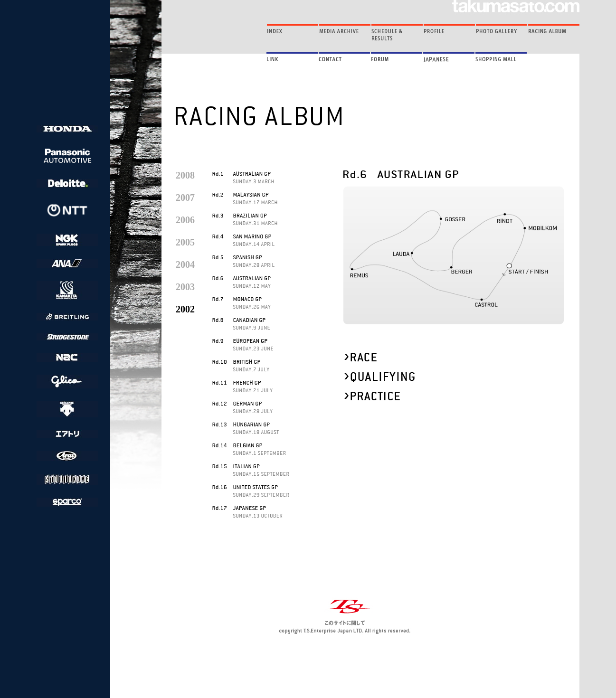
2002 (185, 309)
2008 (185, 175)
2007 (185, 198)
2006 (185, 220)
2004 (185, 264)
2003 (185, 287)
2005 (185, 242)
